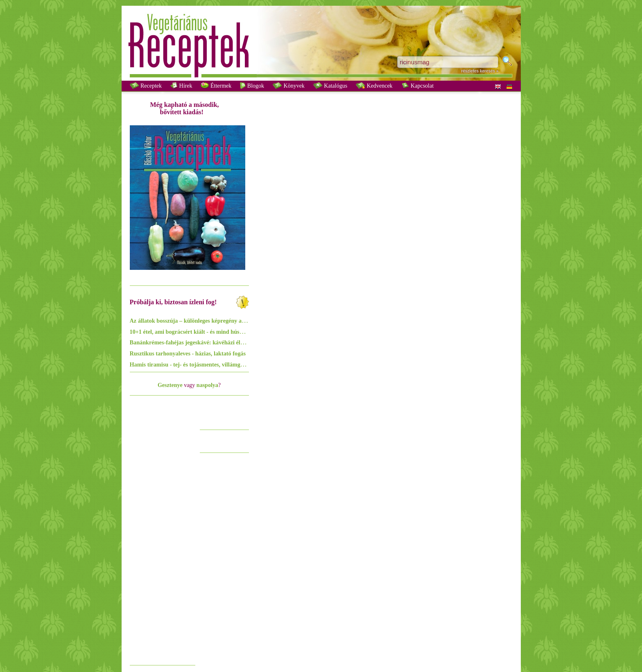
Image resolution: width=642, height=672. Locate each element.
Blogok (252, 86)
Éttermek (216, 86)
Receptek (146, 86)
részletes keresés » (480, 71)
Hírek (181, 86)
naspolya (207, 385)
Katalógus (330, 86)
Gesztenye (170, 385)
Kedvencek (374, 86)
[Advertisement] (163, 538)
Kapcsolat (417, 86)
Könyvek (289, 86)
